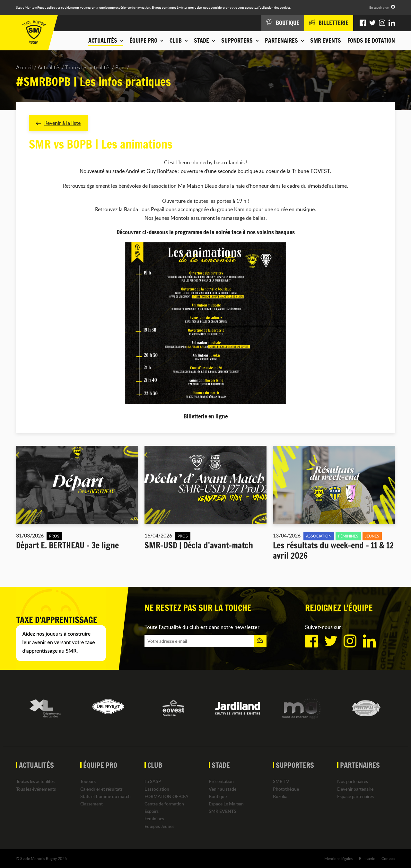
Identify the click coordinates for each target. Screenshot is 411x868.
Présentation (221, 781)
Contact (388, 858)
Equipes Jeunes (159, 826)
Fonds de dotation (371, 40)
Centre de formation (164, 804)
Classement (92, 804)
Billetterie (367, 858)
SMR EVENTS (326, 40)
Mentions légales (338, 858)
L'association (157, 789)
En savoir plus (379, 7)
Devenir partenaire (355, 789)
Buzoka (280, 796)
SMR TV (281, 781)
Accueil (24, 67)
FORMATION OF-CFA (166, 796)
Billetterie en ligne (206, 416)
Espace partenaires (355, 796)
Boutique (218, 796)
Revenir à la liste (58, 123)
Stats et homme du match (105, 796)
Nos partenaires (353, 781)
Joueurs (88, 781)
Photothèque (286, 789)
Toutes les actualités (88, 67)
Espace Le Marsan (226, 804)
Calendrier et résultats (101, 789)
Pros (120, 67)
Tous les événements (36, 789)
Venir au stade (223, 789)
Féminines (154, 818)
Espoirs (152, 811)
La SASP (153, 781)
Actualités (49, 67)
